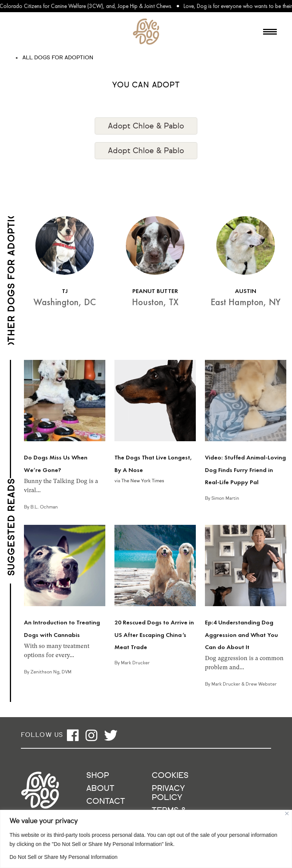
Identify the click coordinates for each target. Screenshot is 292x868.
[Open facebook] (73, 735)
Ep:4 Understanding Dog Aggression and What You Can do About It (241, 635)
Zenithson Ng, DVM (51, 672)
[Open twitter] (111, 735)
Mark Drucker (135, 663)
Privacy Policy (168, 793)
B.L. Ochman (44, 507)
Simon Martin (225, 499)
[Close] (287, 813)
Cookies (170, 776)
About (100, 789)
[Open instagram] (91, 735)
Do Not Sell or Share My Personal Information (63, 857)
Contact (106, 802)
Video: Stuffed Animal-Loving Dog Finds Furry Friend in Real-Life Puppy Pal (245, 470)
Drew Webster (261, 684)
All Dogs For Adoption (58, 58)
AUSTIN (246, 291)
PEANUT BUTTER (155, 291)
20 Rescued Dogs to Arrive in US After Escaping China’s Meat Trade (154, 635)
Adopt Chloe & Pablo (146, 126)
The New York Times (143, 481)
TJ (65, 291)
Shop (98, 776)
